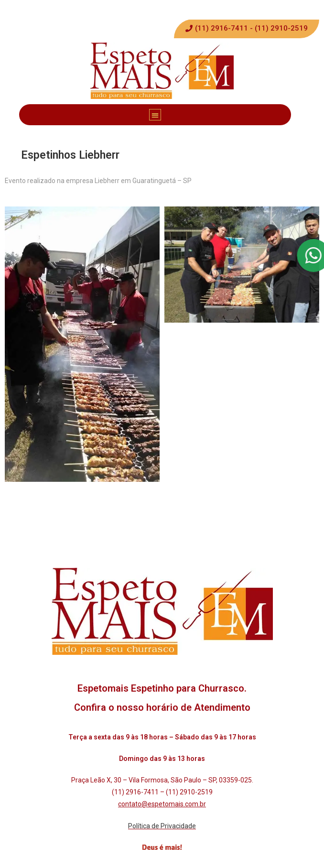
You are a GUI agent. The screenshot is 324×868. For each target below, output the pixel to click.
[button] (247, 29)
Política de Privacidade (162, 826)
